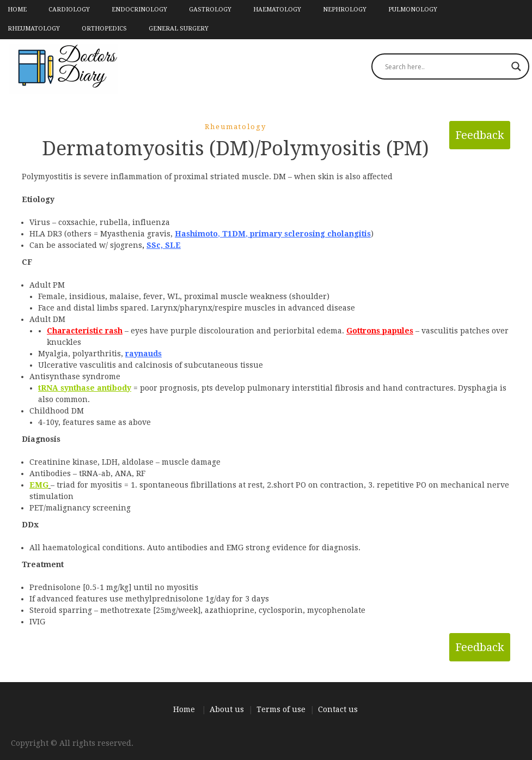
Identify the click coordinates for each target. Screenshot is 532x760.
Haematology (277, 10)
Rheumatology (34, 29)
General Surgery (179, 29)
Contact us (338, 709)
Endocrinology (139, 10)
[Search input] (445, 66)
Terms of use (281, 709)
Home (17, 10)
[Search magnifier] (516, 66)
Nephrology (345, 10)
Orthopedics (104, 29)
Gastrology (210, 10)
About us (227, 709)
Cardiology (69, 10)
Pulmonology (413, 10)
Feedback (480, 135)
